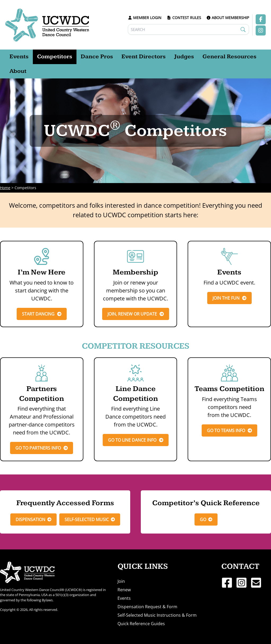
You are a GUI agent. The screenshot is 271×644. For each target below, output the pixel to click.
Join (121, 581)
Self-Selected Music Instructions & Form (157, 615)
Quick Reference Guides (141, 624)
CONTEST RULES (184, 18)
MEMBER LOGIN (145, 18)
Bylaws (47, 600)
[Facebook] (227, 583)
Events (124, 598)
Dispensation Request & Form (147, 607)
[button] (33, 519)
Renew (124, 590)
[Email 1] (256, 583)
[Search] (189, 29)
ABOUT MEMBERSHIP (228, 18)
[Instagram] (241, 583)
